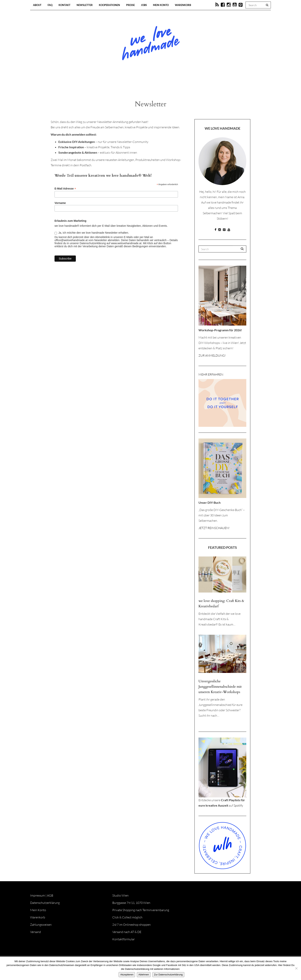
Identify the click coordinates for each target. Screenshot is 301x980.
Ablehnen (144, 975)
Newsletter (85, 5)
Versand (36, 932)
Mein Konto (161, 5)
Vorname (60, 203)
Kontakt (64, 5)
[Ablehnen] (296, 968)
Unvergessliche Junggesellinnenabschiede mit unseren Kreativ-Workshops (220, 687)
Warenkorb (183, 5)
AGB (50, 895)
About (37, 5)
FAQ (50, 5)
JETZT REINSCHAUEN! (214, 528)
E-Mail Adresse (65, 189)
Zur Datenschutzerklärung (168, 975)
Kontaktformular (124, 939)
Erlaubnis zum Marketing (70, 221)
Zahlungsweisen (41, 925)
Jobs (144, 5)
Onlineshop (184, 84)
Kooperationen (109, 5)
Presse (130, 5)
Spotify (238, 805)
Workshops (144, 84)
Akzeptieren (127, 975)
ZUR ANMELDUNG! (212, 355)
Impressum (38, 895)
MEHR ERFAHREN (211, 374)
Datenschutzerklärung (45, 903)
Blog (111, 84)
